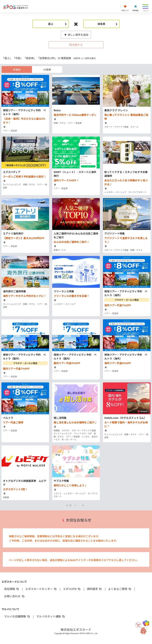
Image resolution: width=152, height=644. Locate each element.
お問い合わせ (14, 596)
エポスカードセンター (41, 589)
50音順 (47, 69)
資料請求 (95, 589)
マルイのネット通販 (51, 616)
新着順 (17, 69)
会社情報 (12, 589)
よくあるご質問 (120, 589)
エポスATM (72, 589)
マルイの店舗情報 (17, 616)
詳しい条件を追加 (76, 35)
